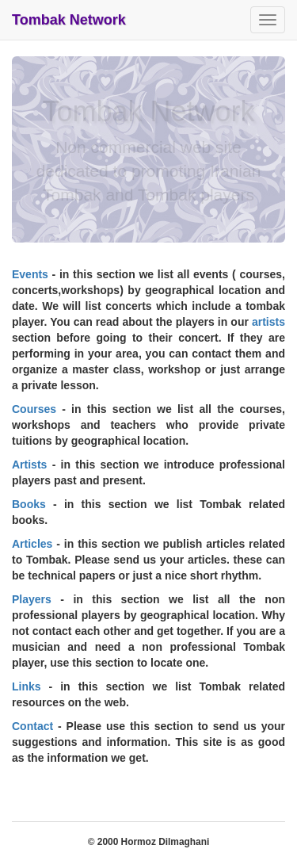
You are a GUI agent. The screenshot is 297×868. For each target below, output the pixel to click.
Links (27, 686)
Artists (29, 465)
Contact (32, 726)
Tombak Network (69, 20)
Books (29, 504)
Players (32, 599)
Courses (34, 409)
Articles (32, 544)
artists (268, 322)
